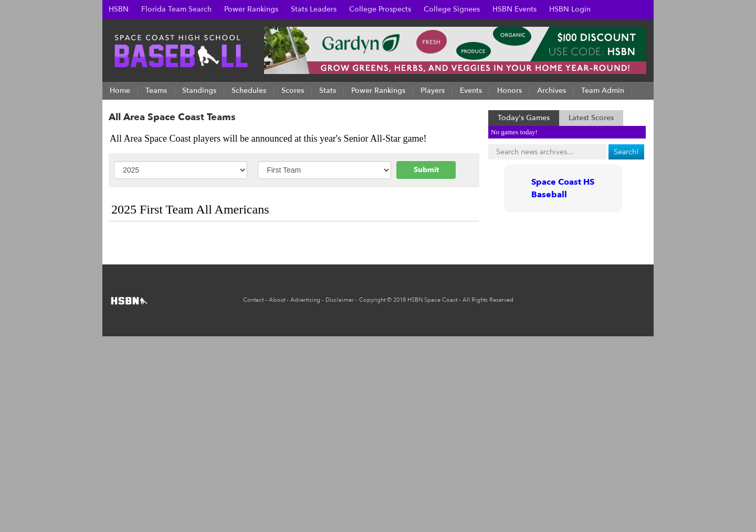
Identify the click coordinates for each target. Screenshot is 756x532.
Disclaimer (340, 300)
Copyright (372, 300)
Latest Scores (591, 118)
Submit (426, 170)
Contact (253, 300)
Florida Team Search (176, 9)
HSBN (119, 9)
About (277, 300)
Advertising (305, 300)
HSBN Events (514, 9)
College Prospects (380, 9)
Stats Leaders (314, 9)
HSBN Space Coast (432, 300)
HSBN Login (570, 9)
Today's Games (524, 118)
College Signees (452, 9)
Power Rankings (251, 9)
